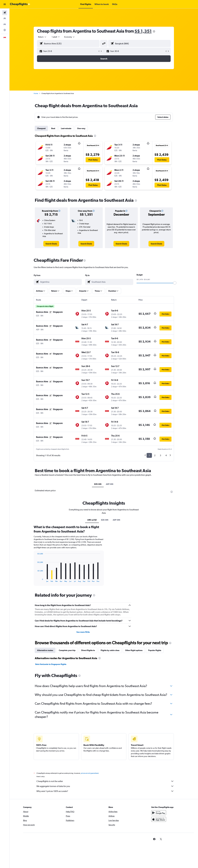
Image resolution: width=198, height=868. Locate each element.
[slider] (175, 283)
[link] (51, 244)
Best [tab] (53, 128)
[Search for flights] (5, 13)
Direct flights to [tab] (88, 650)
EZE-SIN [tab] (98, 484)
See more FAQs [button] (83, 632)
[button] (5, 4)
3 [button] (160, 455)
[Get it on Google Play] (159, 816)
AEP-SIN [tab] (110, 484)
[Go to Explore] (5, 30)
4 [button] (166, 455)
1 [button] (149, 455)
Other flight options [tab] (134, 650)
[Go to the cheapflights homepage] (20, 4)
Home (36, 93)
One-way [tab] (81, 128)
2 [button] (155, 455)
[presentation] (154, 31)
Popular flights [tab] (155, 650)
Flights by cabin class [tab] (110, 650)
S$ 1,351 (143, 31)
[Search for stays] (5, 18)
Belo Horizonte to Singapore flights (51, 664)
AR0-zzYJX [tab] (92, 520)
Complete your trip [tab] (67, 650)
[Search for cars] (5, 24)
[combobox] (42, 37)
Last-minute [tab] (66, 128)
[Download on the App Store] (159, 822)
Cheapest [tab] (41, 128)
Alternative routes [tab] (45, 650)
